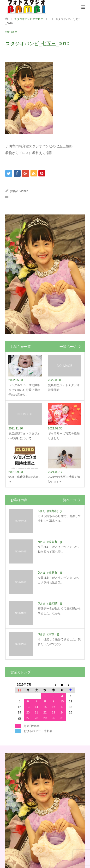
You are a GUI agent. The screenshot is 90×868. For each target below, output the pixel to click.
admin (24, 191)
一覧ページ (68, 347)
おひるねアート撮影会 (38, 731)
